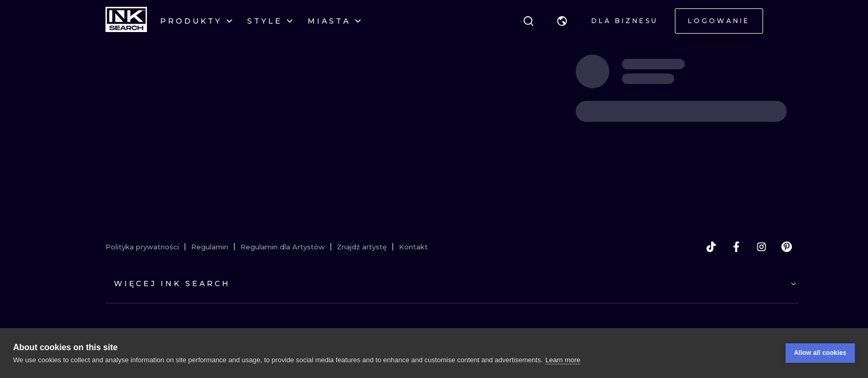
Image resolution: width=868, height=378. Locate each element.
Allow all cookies (820, 353)
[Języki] (562, 21)
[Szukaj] (528, 21)
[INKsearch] (126, 21)
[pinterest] (787, 247)
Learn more (563, 360)
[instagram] (761, 247)
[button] (562, 21)
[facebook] (736, 247)
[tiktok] (711, 247)
